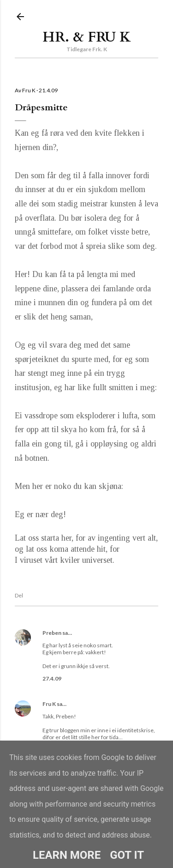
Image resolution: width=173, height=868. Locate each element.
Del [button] (19, 595)
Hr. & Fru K (87, 37)
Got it (127, 855)
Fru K (49, 704)
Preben (52, 633)
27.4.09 (52, 678)
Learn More (67, 855)
